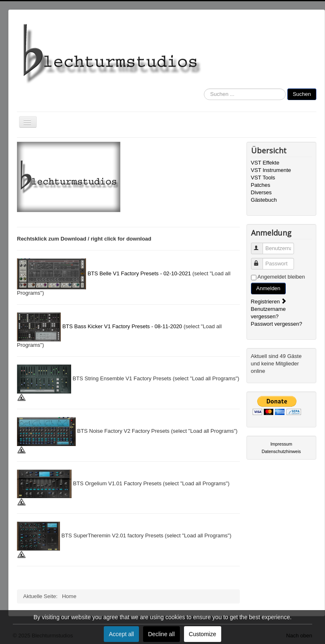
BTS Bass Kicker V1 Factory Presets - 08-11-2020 (122, 326)
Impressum (281, 444)
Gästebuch (264, 200)
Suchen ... (204, 89)
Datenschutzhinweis (281, 451)
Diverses (262, 192)
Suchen (302, 94)
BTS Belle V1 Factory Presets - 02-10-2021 (139, 273)
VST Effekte (265, 163)
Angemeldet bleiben (281, 277)
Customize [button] (203, 634)
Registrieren (269, 302)
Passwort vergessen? (277, 324)
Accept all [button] (121, 634)
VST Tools (263, 178)
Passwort (261, 260)
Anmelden (269, 288)
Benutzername (261, 245)
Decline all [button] (161, 634)
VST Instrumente (271, 170)
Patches (261, 185)
